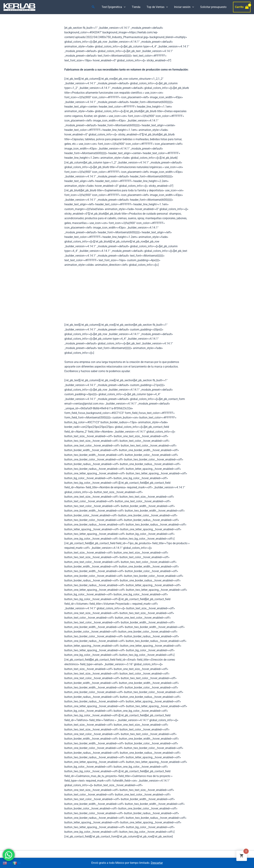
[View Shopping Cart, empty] (242, 7)
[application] (126, 7)
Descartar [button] (157, 863)
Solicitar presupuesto (214, 7)
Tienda (138, 7)
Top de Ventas (159, 7)
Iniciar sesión (185, 7)
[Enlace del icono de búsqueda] (96, 7)
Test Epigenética (116, 7)
